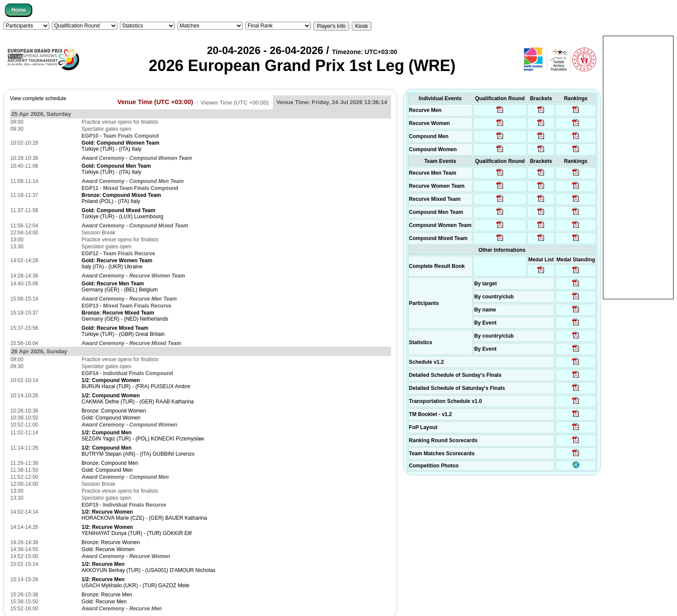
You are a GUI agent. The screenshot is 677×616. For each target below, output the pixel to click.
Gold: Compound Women (111, 418)
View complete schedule (38, 98)
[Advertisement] (638, 167)
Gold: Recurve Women (108, 549)
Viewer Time (235, 102)
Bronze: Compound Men (110, 463)
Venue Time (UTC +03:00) (155, 102)
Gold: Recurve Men (104, 602)
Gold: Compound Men (107, 470)
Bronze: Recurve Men (107, 595)
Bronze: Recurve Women (111, 542)
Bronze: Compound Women (114, 411)
